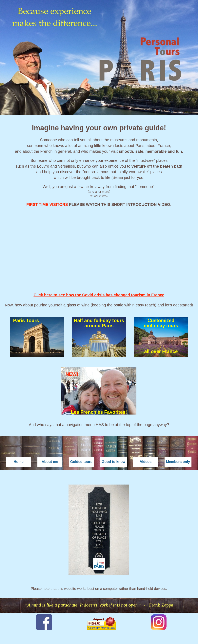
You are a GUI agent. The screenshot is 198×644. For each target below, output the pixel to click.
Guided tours (81, 462)
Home (19, 462)
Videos (146, 462)
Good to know (113, 462)
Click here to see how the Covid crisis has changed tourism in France (99, 295)
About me (50, 462)
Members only (178, 462)
